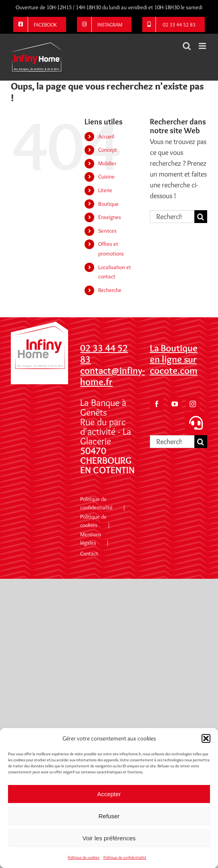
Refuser (109, 816)
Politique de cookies (84, 857)
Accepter (109, 794)
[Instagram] (193, 404)
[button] (206, 738)
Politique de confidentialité (125, 857)
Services (107, 231)
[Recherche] (201, 217)
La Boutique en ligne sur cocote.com (174, 359)
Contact (89, 554)
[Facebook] (157, 404)
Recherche (110, 290)
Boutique (108, 204)
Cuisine (106, 176)
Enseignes (110, 217)
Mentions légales (91, 538)
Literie (105, 190)
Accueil (106, 136)
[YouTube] (175, 404)
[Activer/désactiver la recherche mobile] (187, 46)
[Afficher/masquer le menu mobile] (203, 46)
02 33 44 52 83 (104, 354)
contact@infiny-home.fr (112, 376)
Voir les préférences (109, 838)
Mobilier (107, 163)
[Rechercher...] (172, 217)
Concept (108, 150)
